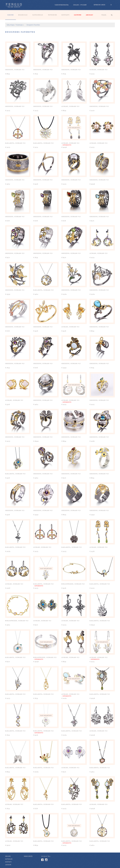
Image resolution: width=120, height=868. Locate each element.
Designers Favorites (33, 25)
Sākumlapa (10, 25)
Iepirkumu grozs (99, 5)
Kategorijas (38, 15)
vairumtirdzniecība (62, 5)
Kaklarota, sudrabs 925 (15, 143)
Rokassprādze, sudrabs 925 (73, 584)
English (76, 5)
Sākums (11, 15)
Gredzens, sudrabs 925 (15, 70)
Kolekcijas (23, 15)
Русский (83, 5)
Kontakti (66, 15)
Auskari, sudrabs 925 (99, 70)
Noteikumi (53, 15)
